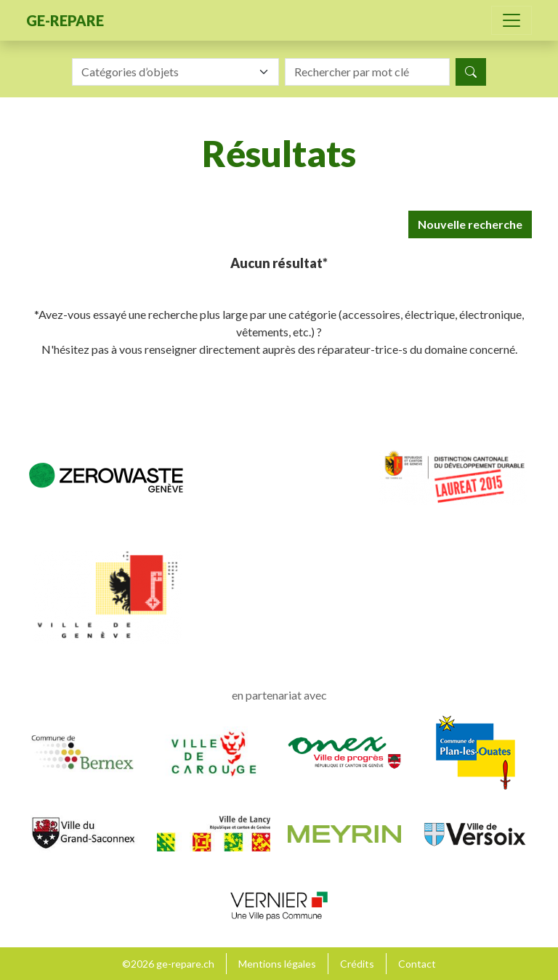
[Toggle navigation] (511, 20)
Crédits (357, 964)
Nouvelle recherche (470, 224)
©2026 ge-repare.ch (168, 964)
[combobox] (175, 72)
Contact (417, 964)
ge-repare (65, 20)
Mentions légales (277, 964)
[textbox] (167, 72)
